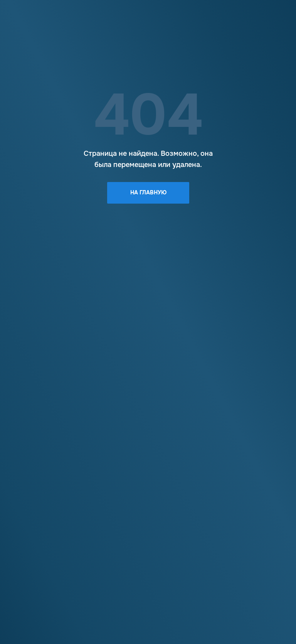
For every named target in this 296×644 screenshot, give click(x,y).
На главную (148, 192)
